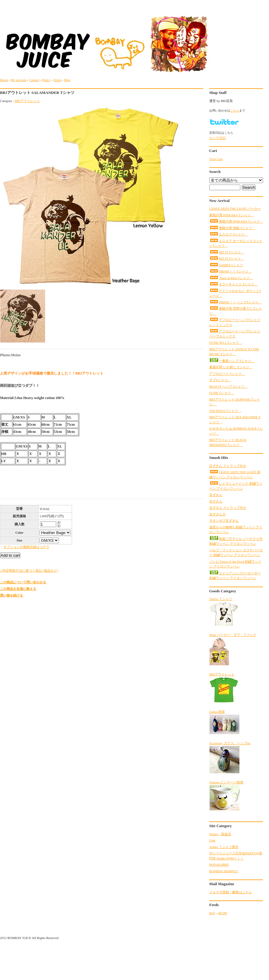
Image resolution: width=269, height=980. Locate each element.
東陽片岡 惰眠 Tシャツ (232, 228)
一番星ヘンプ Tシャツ (232, 361)
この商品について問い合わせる (23, 582)
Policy (46, 80)
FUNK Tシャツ (222, 393)
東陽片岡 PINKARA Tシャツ (231, 215)
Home (4, 80)
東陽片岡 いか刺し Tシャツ (231, 367)
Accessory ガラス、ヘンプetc (230, 757)
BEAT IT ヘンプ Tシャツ (229, 386)
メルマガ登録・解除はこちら (231, 892)
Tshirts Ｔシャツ (224, 612)
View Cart (216, 159)
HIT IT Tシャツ (227, 252)
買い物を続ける (12, 595)
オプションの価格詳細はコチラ (26, 547)
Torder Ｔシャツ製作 (224, 847)
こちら (235, 111)
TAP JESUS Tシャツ (225, 411)
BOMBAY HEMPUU (224, 871)
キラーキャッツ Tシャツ (233, 284)
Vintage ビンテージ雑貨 (226, 796)
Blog (67, 80)
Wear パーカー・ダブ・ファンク (233, 649)
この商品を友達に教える (18, 589)
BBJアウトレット (27, 101)
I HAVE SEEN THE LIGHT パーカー (235, 209)
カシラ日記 (217, 138)
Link (212, 840)
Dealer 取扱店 (220, 834)
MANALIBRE (219, 865)
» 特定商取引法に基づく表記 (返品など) (29, 570)
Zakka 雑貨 (224, 722)
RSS (212, 913)
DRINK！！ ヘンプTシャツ (235, 302)
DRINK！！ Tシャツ (230, 271)
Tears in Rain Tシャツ (231, 278)
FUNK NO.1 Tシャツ (226, 343)
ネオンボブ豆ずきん (224, 521)
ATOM (222, 913)
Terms (57, 80)
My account (19, 80)
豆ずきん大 (217, 514)
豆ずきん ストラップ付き (228, 466)
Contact (34, 80)
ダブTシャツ (220, 380)
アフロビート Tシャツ (227, 374)
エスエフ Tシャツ (229, 234)
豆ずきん (216, 495)
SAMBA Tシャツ (226, 265)
